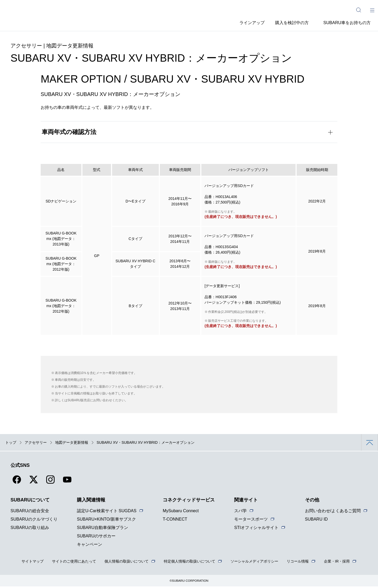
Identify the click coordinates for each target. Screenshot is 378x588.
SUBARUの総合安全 (30, 512)
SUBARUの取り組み (30, 529)
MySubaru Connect (181, 512)
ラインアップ (246, 22)
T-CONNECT (175, 521)
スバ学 (240, 512)
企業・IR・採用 (337, 563)
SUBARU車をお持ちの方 (347, 22)
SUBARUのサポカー (96, 538)
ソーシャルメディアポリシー (254, 563)
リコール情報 (298, 563)
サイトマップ (33, 563)
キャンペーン (90, 546)
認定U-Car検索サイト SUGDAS (107, 512)
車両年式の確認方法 (69, 133)
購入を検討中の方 (290, 22)
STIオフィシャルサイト (256, 529)
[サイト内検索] (359, 10)
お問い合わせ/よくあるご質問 (333, 512)
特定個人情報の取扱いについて (190, 563)
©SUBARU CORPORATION (189, 582)
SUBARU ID (316, 521)
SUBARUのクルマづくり (34, 521)
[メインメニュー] (372, 10)
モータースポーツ (251, 521)
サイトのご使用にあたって (74, 563)
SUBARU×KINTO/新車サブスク (106, 521)
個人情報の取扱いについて (127, 563)
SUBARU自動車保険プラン (103, 529)
